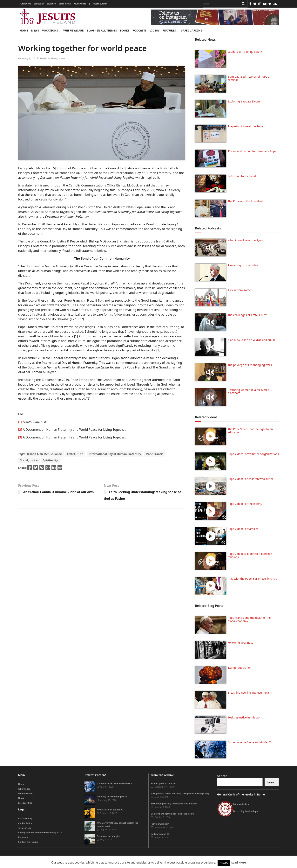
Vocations (51, 30)
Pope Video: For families (243, 529)
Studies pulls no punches (164, 783)
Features (170, 30)
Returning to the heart (242, 176)
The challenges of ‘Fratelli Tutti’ (247, 315)
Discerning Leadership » (246, 811)
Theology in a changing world (112, 797)
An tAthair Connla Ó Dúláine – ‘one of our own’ (59, 492)
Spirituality (39, 4)
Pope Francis (155, 454)
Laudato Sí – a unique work (245, 52)
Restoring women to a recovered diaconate (248, 391)
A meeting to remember (243, 265)
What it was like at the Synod (246, 240)
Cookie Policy (25, 823)
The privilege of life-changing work (250, 365)
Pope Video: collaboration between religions (250, 555)
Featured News (49, 58)
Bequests (23, 837)
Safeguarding (193, 30)
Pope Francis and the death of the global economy (249, 619)
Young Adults (80, 4)
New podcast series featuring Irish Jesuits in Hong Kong (180, 793)
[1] (20, 422)
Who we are (24, 789)
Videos (155, 30)
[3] (20, 437)
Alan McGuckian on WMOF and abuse (252, 340)
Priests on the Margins (108, 836)
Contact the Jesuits (28, 842)
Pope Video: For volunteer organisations (253, 454)
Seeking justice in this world (245, 717)
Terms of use (25, 828)
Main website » (241, 804)
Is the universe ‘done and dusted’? (249, 742)
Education (51, 4)
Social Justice (65, 4)
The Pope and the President (245, 201)
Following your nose (240, 643)
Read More (238, 862)
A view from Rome (239, 290)
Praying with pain (160, 824)
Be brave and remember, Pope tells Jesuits (173, 814)
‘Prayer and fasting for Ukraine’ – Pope (252, 151)
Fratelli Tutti (75, 454)
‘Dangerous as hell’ (240, 668)
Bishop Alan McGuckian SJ (44, 454)
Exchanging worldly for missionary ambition (174, 804)
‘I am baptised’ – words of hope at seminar (249, 78)
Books (125, 30)
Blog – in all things (102, 30)
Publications (25, 4)
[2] (20, 430)
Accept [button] (224, 863)
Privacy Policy (25, 819)
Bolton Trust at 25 (160, 834)
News (35, 30)
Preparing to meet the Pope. (246, 126)
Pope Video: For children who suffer (250, 479)
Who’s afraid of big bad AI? (111, 810)
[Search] (220, 4)
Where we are (73, 30)
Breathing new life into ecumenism (250, 693)
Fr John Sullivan (100, 4)
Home (24, 30)
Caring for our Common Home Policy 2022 (40, 833)
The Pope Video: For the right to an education (250, 431)
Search (222, 776)
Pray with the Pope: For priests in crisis (252, 579)
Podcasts (139, 30)
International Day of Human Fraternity (115, 454)
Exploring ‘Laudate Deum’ (244, 101)
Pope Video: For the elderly (245, 504)
